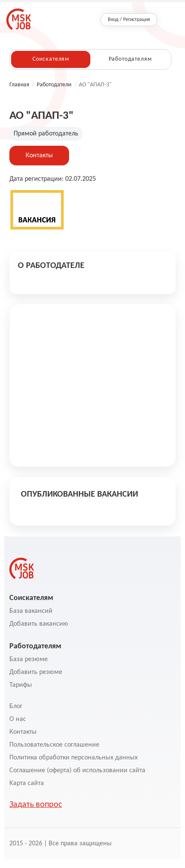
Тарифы (21, 685)
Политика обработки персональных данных (74, 758)
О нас (18, 719)
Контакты (39, 156)
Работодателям (130, 59)
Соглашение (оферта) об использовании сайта (77, 771)
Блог (16, 706)
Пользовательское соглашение (54, 745)
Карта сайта (27, 783)
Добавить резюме (36, 672)
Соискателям (51, 59)
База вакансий (31, 611)
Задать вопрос (36, 805)
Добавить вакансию (39, 624)
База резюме (29, 659)
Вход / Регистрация (129, 20)
